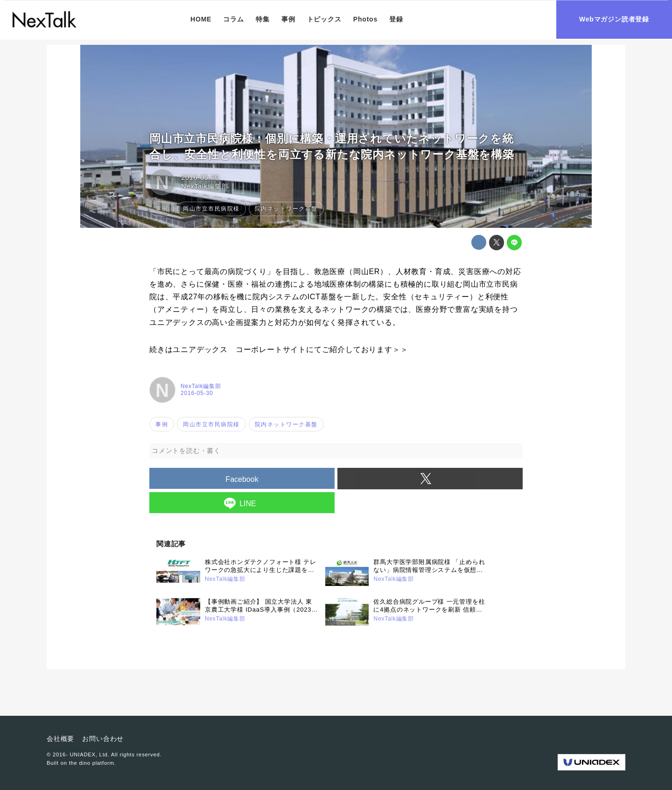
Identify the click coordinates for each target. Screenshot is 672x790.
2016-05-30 (200, 177)
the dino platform (92, 763)
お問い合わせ (103, 739)
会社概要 (60, 739)
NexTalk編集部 (205, 186)
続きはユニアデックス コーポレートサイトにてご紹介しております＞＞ (279, 349)
